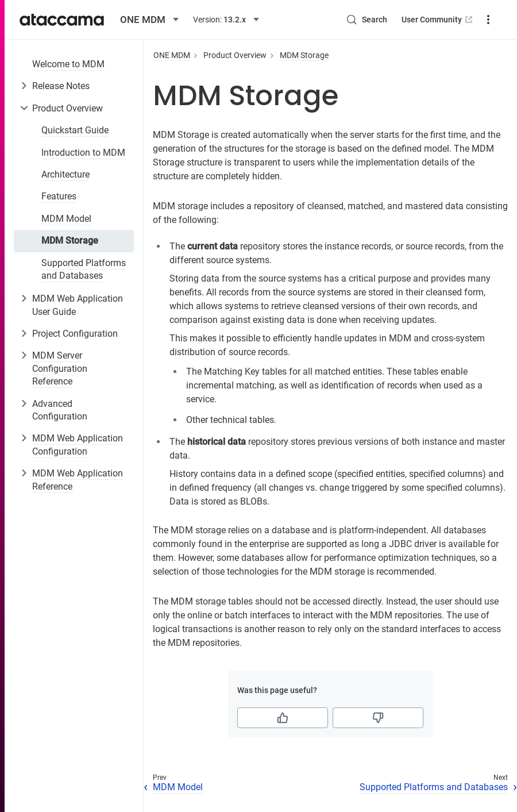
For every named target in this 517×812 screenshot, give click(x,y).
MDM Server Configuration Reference (60, 368)
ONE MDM (172, 55)
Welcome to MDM (68, 64)
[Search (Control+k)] (366, 20)
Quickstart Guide (75, 130)
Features (59, 196)
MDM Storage (70, 240)
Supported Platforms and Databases (84, 269)
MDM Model (66, 219)
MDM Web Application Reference (78, 480)
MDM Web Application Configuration (78, 445)
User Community (438, 20)
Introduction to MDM (83, 153)
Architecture (65, 174)
